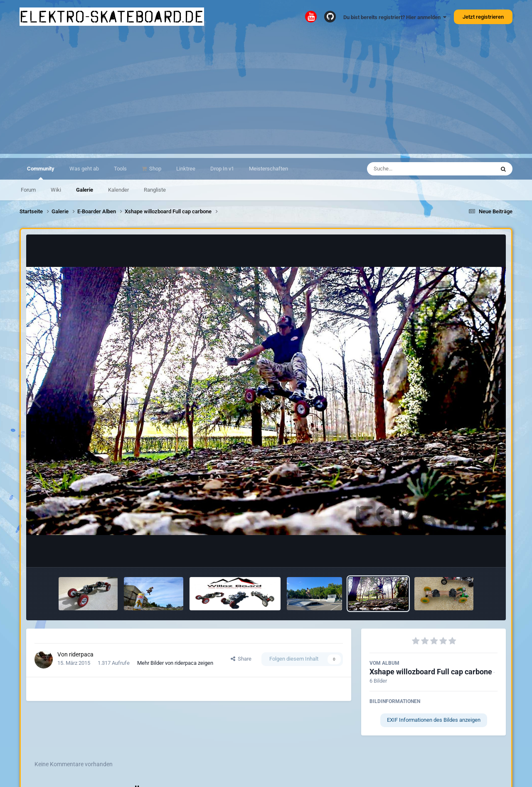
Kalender (118, 190)
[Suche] (415, 169)
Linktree (186, 169)
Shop (155, 169)
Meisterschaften (268, 169)
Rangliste (155, 190)
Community (41, 173)
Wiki (56, 190)
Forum (28, 190)
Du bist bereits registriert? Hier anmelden (395, 17)
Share (241, 659)
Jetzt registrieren (483, 17)
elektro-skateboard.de (112, 17)
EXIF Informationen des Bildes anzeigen (434, 720)
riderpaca (81, 654)
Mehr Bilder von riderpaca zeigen (175, 663)
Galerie (85, 190)
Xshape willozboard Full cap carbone (431, 672)
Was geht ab (84, 169)
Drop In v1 (222, 169)
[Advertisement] (266, 96)
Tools (120, 169)
